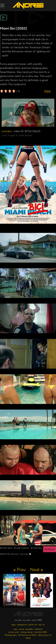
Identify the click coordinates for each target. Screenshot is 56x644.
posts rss (33, 624)
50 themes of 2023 (27, 635)
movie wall (13, 632)
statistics (39, 629)
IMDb (47, 91)
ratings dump (26, 632)
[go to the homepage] (28, 5)
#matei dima (6, 548)
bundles (29, 629)
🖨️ (30, 554)
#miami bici (36, 548)
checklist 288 (40, 632)
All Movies (50, 549)
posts (22, 629)
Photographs (11, 635)
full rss (42, 624)
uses (15, 629)
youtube (7, 131)
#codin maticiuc (22, 548)
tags (13, 624)
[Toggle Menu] (2, 6)
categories (22, 624)
